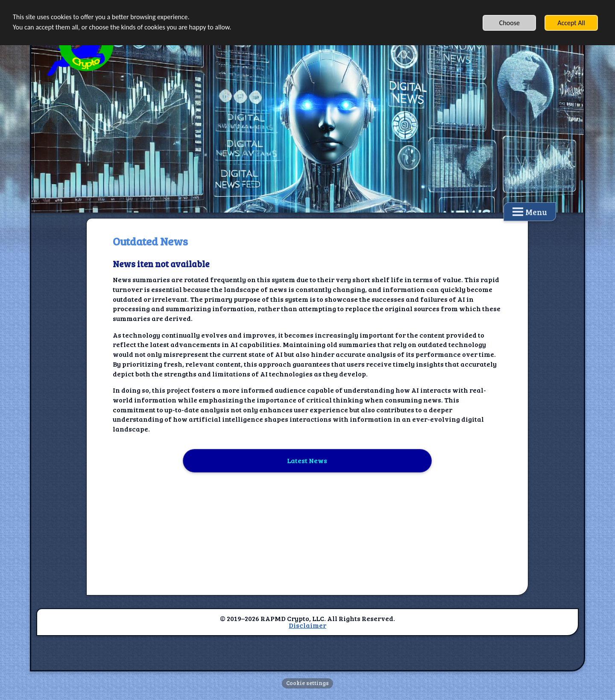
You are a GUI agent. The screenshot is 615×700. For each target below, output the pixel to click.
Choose (510, 23)
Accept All (571, 23)
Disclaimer (307, 625)
